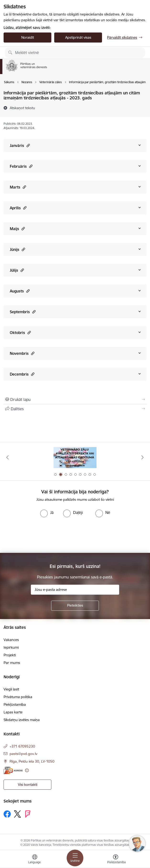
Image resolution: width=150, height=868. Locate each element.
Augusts (20, 291)
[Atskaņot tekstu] (22, 108)
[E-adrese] (13, 770)
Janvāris (20, 145)
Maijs (17, 229)
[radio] (47, 512)
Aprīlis (18, 208)
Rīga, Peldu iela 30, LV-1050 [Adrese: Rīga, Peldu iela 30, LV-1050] (32, 761)
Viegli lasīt (11, 689)
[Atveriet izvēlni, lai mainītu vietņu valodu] (35, 860)
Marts (18, 187)
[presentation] (40, 535)
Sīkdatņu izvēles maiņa (22, 720)
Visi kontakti (28, 784)
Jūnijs (17, 249)
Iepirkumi (11, 647)
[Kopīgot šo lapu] (75, 409)
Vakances (11, 640)
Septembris (23, 312)
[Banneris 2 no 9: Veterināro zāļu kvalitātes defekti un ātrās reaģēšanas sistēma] (75, 457)
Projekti (10, 655)
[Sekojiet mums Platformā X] (17, 814)
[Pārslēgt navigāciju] (75, 858)
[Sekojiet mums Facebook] (7, 814)
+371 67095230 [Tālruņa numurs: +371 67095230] (22, 746)
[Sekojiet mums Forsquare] (28, 814)
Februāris (21, 166)
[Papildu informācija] (27, 770)
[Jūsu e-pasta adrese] (75, 590)
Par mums (12, 663)
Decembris (22, 374)
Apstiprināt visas (78, 37)
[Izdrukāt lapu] (75, 399)
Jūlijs (17, 270)
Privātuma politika (18, 697)
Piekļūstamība (15, 704)
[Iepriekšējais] (8, 457)
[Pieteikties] (75, 606)
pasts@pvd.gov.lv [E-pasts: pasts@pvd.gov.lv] (23, 754)
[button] (28, 145)
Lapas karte (13, 712)
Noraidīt (28, 37)
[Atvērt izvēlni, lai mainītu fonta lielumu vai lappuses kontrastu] (116, 860)
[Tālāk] (142, 457)
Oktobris (20, 332)
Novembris (22, 353)
